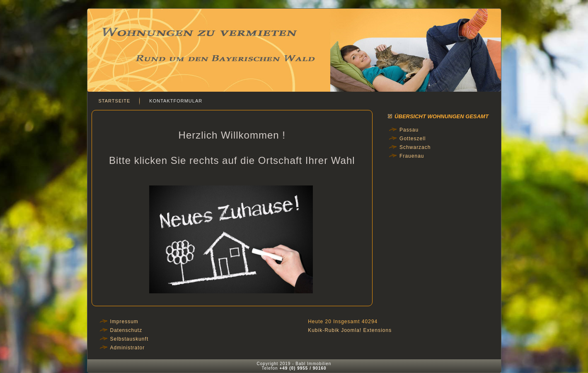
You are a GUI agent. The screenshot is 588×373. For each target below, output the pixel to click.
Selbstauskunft (129, 339)
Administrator (128, 348)
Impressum (124, 322)
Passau (409, 130)
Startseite (115, 101)
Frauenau (412, 156)
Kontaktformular (176, 101)
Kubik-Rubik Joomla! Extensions (350, 330)
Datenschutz (126, 330)
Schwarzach (415, 147)
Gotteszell (413, 139)
